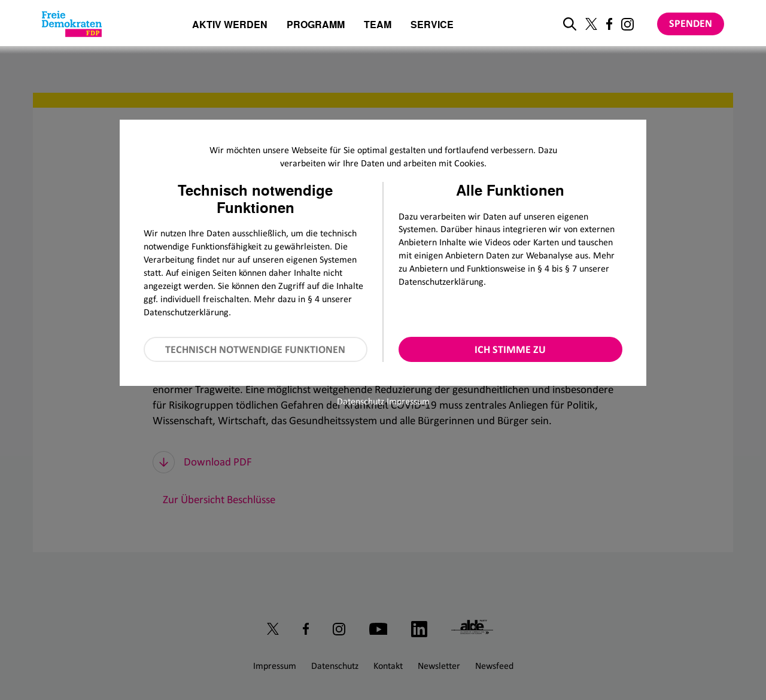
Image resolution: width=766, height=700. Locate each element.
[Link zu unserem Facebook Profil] (609, 24)
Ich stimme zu (510, 349)
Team (378, 25)
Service (432, 25)
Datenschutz (361, 401)
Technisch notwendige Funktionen (255, 349)
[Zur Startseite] (72, 24)
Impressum (408, 401)
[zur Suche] (570, 24)
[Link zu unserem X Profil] (591, 24)
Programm (316, 25)
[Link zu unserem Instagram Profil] (627, 24)
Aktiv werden (230, 25)
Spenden (691, 23)
